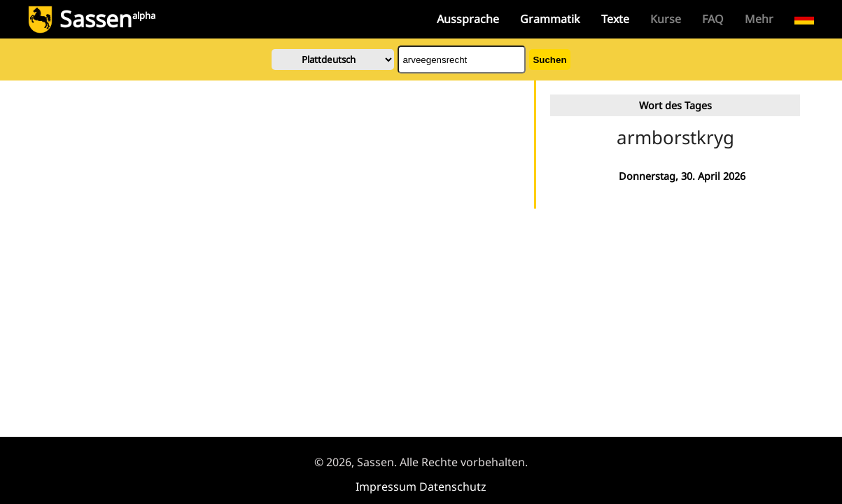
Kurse (666, 19)
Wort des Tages (675, 105)
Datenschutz (453, 486)
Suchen (549, 60)
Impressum (386, 486)
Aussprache (468, 19)
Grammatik (550, 19)
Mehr (759, 19)
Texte (615, 19)
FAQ (713, 19)
